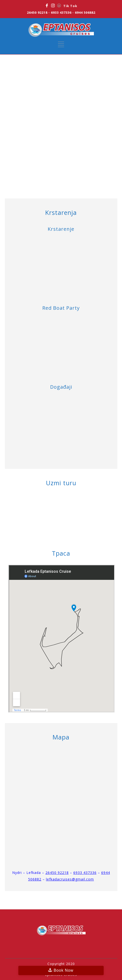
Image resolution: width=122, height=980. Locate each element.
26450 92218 (37, 12)
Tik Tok (70, 6)
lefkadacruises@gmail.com (70, 879)
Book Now (63, 970)
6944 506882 (85, 12)
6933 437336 (61, 12)
